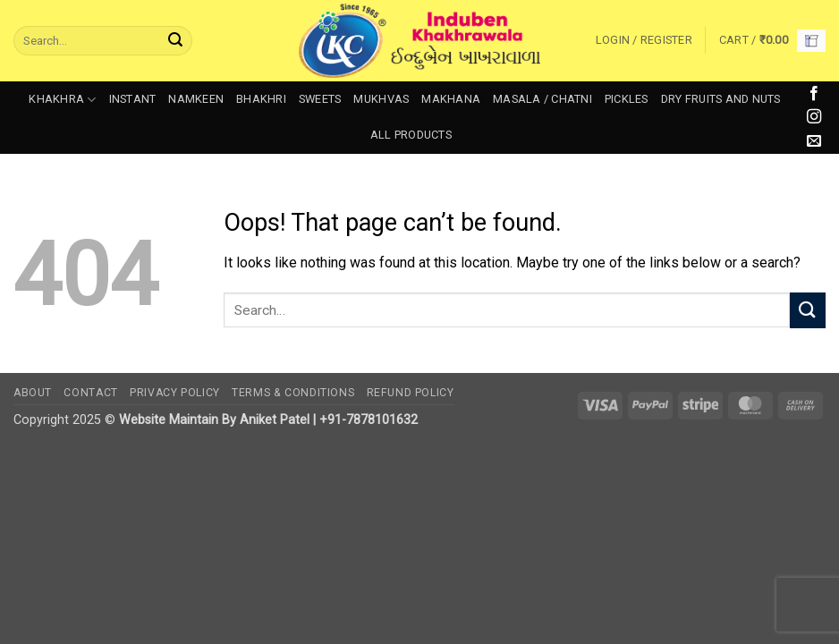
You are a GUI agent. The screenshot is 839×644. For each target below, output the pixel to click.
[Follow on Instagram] (814, 117)
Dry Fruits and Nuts (721, 99)
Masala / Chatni (542, 99)
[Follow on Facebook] (814, 94)
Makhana (451, 99)
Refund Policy (411, 393)
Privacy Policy (175, 393)
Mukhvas (381, 99)
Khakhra (62, 100)
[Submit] (175, 41)
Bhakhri (261, 99)
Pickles (627, 99)
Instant (133, 99)
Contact (90, 393)
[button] (644, 40)
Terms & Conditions (293, 393)
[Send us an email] (814, 141)
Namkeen (196, 99)
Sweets (320, 99)
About (33, 393)
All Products (411, 135)
